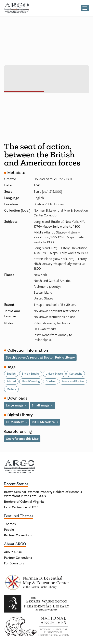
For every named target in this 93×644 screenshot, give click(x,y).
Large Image (15, 405)
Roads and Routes (73, 381)
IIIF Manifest (15, 422)
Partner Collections (18, 535)
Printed (11, 381)
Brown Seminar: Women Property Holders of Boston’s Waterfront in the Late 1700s (43, 494)
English (11, 374)
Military (11, 389)
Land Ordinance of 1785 (21, 507)
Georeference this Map (22, 439)
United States (54, 374)
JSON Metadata (43, 422)
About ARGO (15, 544)
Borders (51, 381)
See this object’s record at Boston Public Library (40, 358)
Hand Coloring (31, 381)
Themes (10, 524)
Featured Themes (19, 516)
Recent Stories (16, 484)
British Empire (31, 374)
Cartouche (76, 374)
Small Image (41, 405)
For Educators (14, 563)
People (9, 530)
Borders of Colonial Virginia (24, 502)
